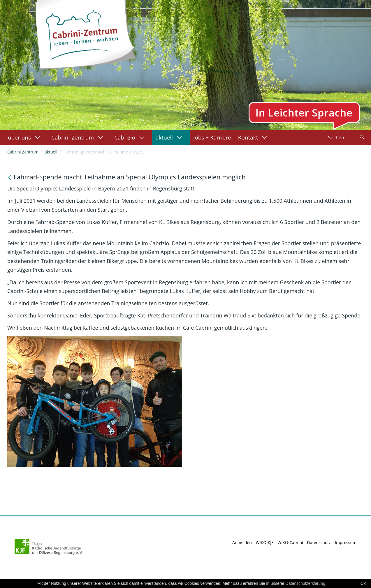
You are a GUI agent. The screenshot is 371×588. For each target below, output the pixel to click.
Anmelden (242, 542)
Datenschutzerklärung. (306, 583)
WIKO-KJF (265, 542)
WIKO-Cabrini (290, 542)
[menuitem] (26, 137)
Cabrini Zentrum (23, 152)
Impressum (346, 542)
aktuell (51, 152)
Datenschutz (319, 542)
